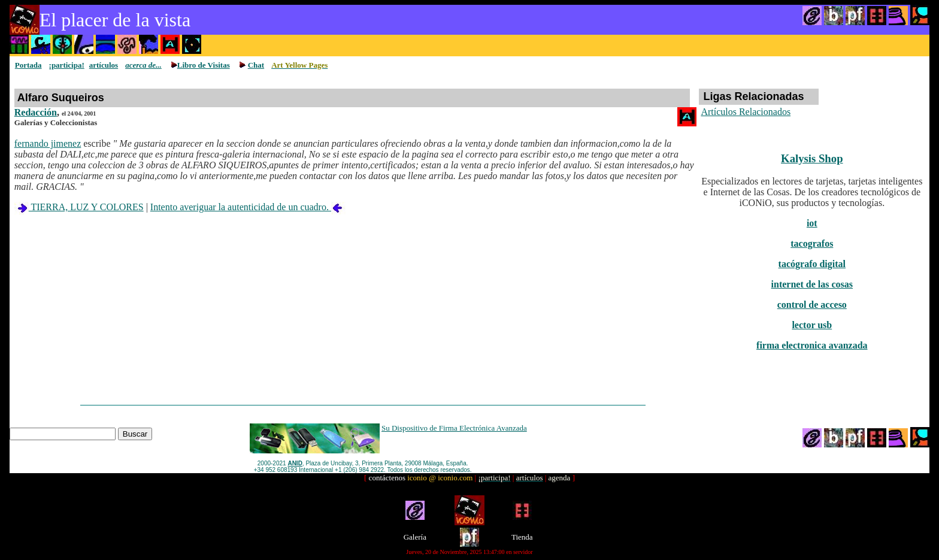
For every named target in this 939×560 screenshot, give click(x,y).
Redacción (36, 112)
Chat (256, 65)
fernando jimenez (48, 143)
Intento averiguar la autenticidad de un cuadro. (248, 207)
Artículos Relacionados (746, 112)
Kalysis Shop (812, 158)
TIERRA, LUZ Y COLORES (79, 207)
